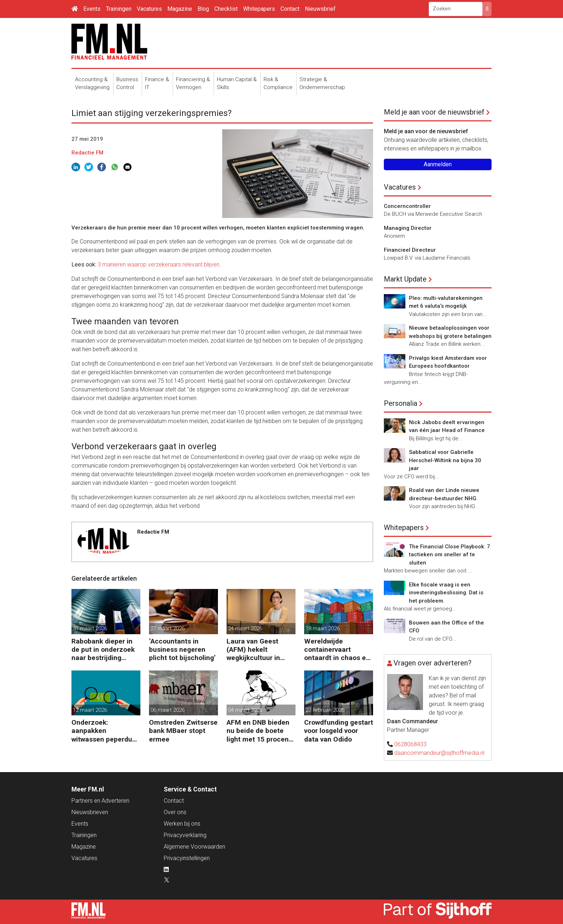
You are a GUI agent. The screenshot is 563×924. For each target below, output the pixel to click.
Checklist (226, 9)
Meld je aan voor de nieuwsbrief (434, 112)
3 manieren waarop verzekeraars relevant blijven (159, 264)
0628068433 (410, 744)
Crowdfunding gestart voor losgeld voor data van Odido (339, 731)
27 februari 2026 (325, 710)
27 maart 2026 (167, 628)
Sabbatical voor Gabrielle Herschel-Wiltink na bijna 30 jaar (445, 460)
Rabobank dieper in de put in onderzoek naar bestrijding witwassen (103, 649)
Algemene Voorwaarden (194, 847)
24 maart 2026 (245, 628)
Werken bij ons (182, 824)
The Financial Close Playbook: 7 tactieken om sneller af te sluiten (450, 555)
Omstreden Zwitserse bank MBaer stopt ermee (183, 731)
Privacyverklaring (185, 835)
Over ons (175, 812)
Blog (203, 9)
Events (92, 9)
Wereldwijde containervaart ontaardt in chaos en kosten (337, 649)
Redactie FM (87, 153)
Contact (290, 9)
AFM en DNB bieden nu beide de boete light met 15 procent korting (259, 731)
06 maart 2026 (167, 710)
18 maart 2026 (323, 628)
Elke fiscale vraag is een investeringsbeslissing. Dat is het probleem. (446, 593)
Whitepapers (259, 9)
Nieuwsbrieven (90, 812)
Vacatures (149, 9)
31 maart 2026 (90, 628)
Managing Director (408, 228)
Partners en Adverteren (100, 801)
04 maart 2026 (245, 710)
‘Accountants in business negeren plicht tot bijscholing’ (182, 649)
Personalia (401, 403)
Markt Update (405, 279)
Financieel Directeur (410, 250)
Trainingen (119, 9)
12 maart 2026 (90, 710)
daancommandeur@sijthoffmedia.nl (439, 753)
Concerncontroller (407, 206)
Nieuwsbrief (320, 9)
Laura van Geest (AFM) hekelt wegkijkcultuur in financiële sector (253, 649)
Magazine (180, 9)
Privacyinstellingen (187, 858)
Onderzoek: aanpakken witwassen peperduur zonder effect (105, 731)
